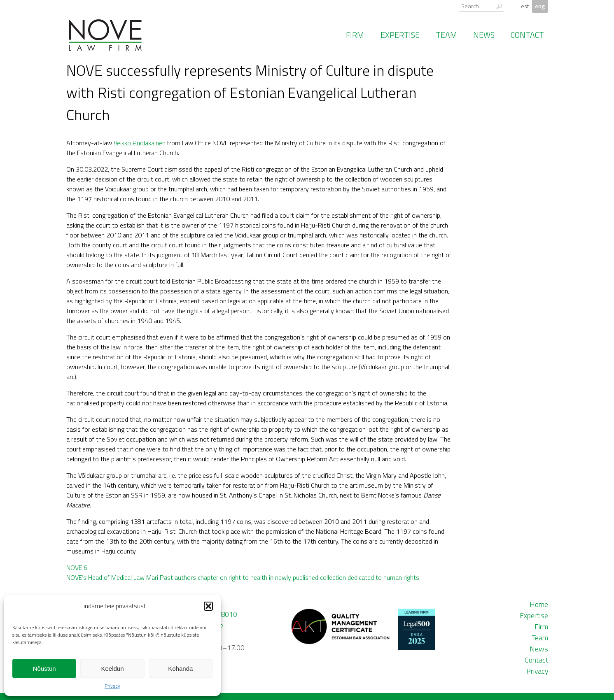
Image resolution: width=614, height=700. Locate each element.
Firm (355, 35)
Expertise (400, 35)
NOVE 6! (77, 567)
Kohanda (180, 669)
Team (446, 35)
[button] (208, 606)
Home (539, 604)
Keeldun (112, 669)
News (484, 35)
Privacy (112, 686)
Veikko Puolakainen (140, 143)
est (525, 6)
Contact (527, 35)
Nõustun (44, 669)
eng (540, 6)
